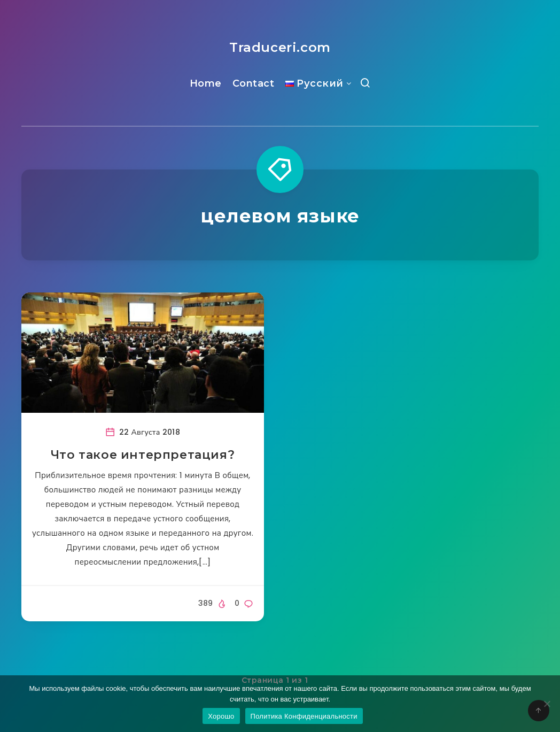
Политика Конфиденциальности (304, 716)
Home (206, 83)
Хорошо (221, 716)
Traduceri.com (280, 47)
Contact (254, 83)
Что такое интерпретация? (143, 455)
